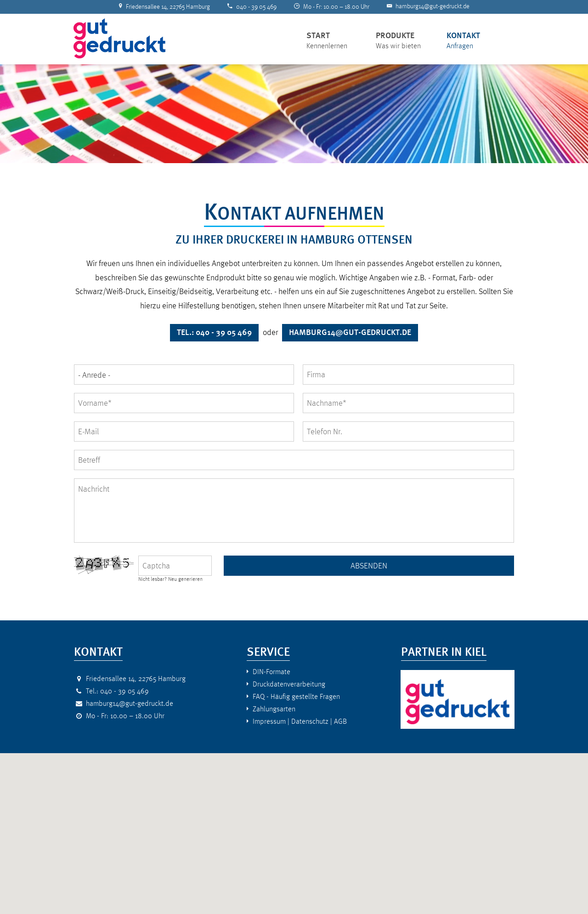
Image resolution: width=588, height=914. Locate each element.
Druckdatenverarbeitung (289, 684)
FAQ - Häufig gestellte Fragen (296, 696)
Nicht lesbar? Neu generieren (170, 579)
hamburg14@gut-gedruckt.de (433, 6)
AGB (340, 721)
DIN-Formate (271, 672)
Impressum (269, 721)
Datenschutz (310, 721)
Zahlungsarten (274, 709)
